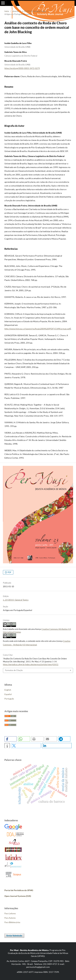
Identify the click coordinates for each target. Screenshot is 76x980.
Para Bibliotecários (12, 922)
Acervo (15, 11)
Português (9, 699)
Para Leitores (10, 913)
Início (7, 11)
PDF (9, 572)
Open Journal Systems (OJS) (18, 896)
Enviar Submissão (14, 936)
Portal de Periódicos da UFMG (19, 890)
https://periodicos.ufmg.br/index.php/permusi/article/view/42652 (31, 664)
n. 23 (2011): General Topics (34, 11)
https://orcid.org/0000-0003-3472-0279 (22, 68)
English (8, 690)
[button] (11, 739)
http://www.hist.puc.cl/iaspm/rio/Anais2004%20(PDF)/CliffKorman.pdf (37, 329)
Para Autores (10, 918)
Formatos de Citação (14, 670)
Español (8, 694)
